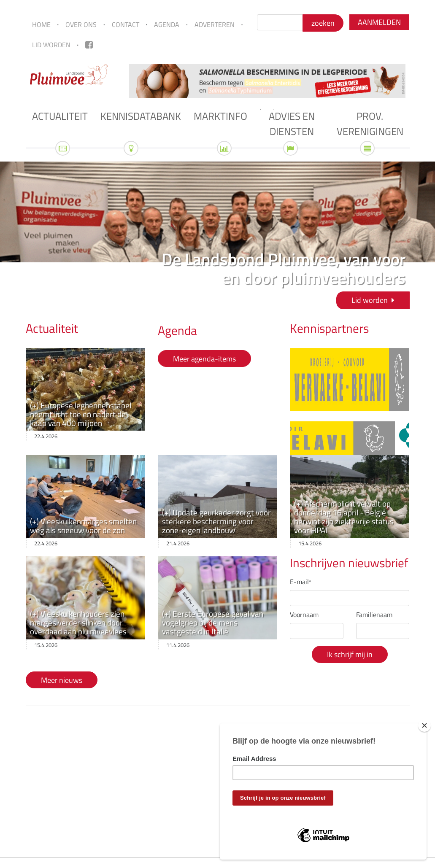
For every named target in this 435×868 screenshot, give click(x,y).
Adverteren (215, 24)
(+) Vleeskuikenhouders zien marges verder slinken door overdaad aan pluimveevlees (78, 622)
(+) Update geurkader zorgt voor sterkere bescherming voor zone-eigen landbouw (216, 521)
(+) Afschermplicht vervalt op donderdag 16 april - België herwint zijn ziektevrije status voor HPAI (344, 517)
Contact (126, 24)
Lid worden (51, 45)
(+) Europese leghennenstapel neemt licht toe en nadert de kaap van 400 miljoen (81, 414)
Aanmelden (379, 22)
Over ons (81, 24)
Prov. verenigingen (370, 124)
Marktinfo (220, 116)
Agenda (167, 24)
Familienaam (374, 615)
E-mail (300, 582)
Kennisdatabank (141, 116)
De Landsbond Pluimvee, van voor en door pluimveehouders (284, 268)
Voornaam (304, 615)
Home (41, 24)
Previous (119, 81)
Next (416, 81)
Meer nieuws (62, 680)
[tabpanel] (267, 81)
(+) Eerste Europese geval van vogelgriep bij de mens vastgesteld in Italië (213, 622)
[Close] (424, 725)
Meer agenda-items (204, 359)
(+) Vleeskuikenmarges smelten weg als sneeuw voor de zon (83, 526)
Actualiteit (60, 116)
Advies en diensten (292, 124)
